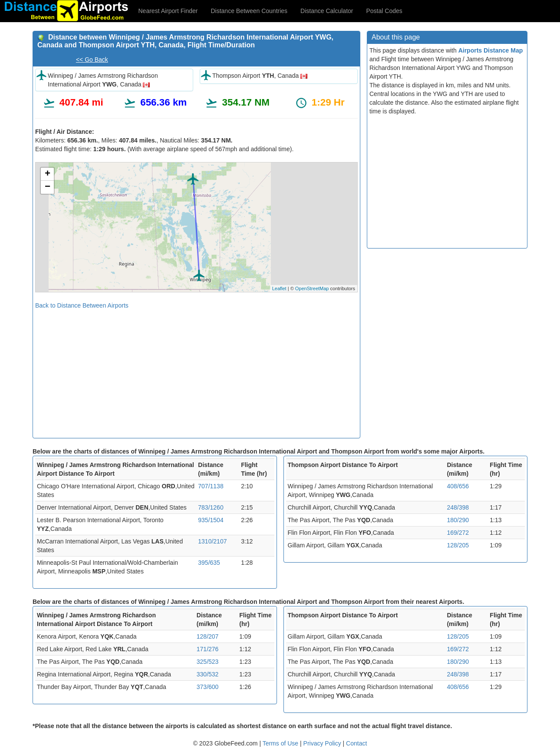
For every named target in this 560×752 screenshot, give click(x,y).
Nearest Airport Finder (168, 11)
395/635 (209, 563)
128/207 (208, 636)
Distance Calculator (327, 11)
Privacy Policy (323, 743)
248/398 (458, 507)
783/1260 (211, 507)
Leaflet (279, 288)
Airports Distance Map (491, 50)
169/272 (458, 533)
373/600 (208, 687)
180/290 (458, 520)
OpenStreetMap (312, 288)
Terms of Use (281, 743)
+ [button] (48, 174)
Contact (356, 743)
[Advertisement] (196, 371)
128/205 (458, 545)
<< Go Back (92, 60)
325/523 (208, 662)
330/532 (208, 674)
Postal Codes (384, 11)
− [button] (48, 187)
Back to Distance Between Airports (82, 305)
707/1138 (211, 486)
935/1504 (211, 520)
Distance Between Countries (249, 11)
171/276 (208, 649)
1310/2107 (212, 541)
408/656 (458, 486)
